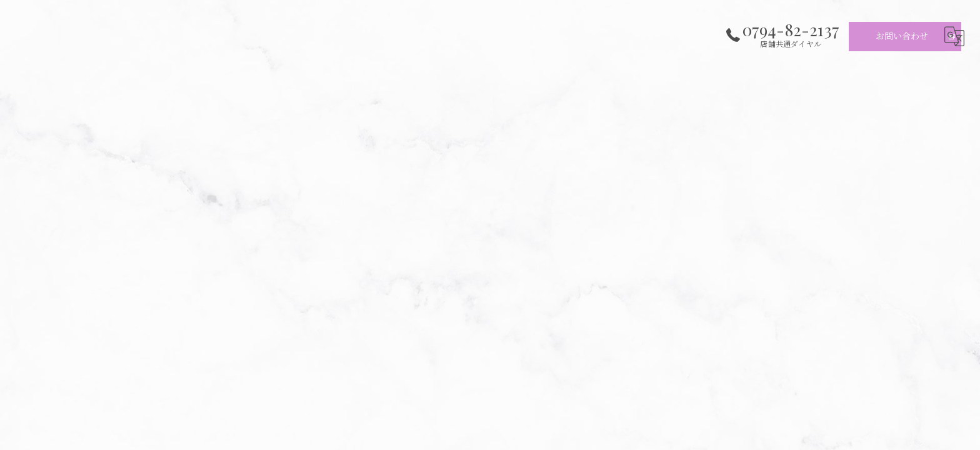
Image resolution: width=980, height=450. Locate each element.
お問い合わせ (902, 36)
